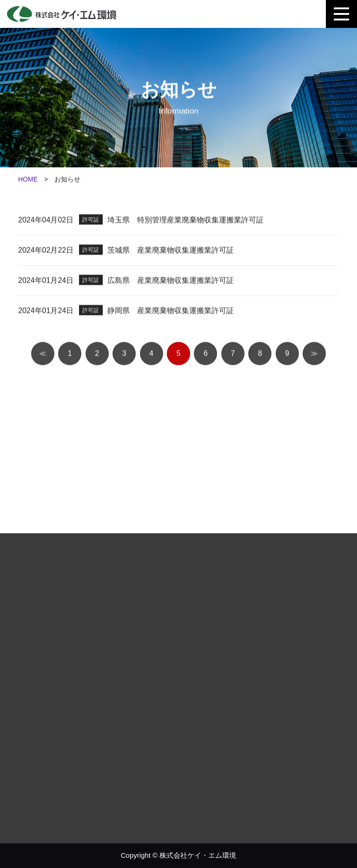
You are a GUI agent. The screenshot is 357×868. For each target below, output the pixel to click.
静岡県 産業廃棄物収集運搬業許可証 (171, 312)
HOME (28, 181)
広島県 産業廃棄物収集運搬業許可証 (171, 282)
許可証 (91, 221)
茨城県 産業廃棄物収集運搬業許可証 (171, 252)
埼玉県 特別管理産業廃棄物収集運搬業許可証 (185, 222)
